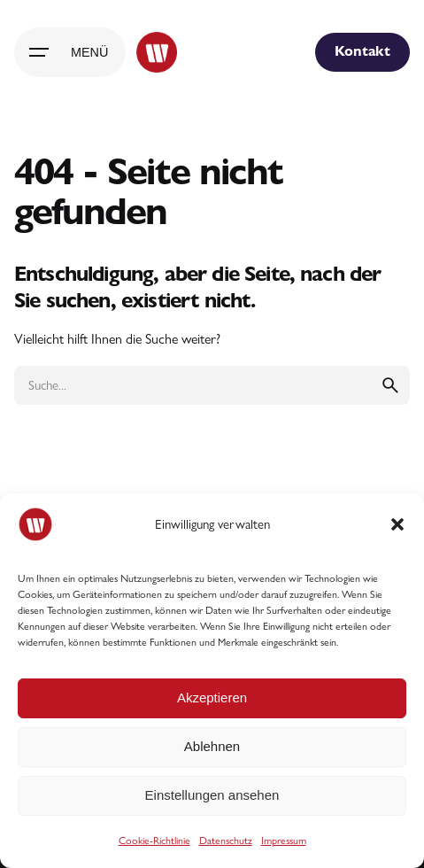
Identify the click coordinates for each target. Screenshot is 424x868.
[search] (390, 385)
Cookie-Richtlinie (154, 841)
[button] (397, 524)
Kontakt (362, 51)
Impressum (284, 841)
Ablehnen (212, 746)
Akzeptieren (212, 697)
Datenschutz (226, 841)
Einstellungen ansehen (212, 795)
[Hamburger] (70, 52)
